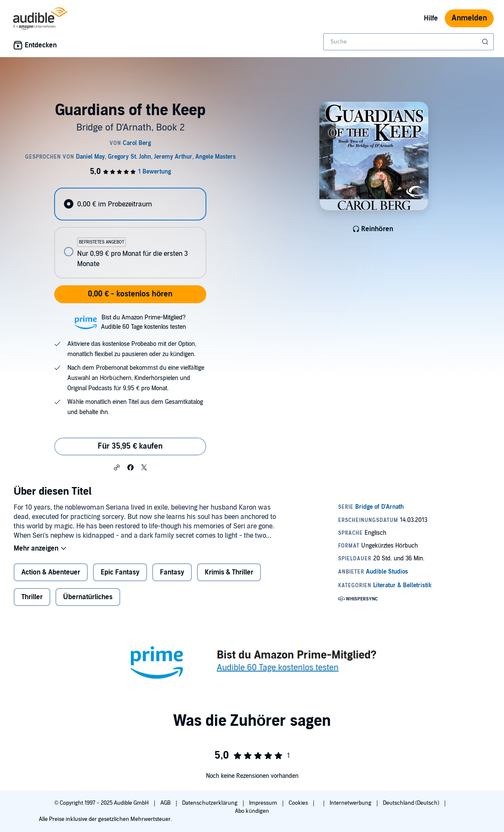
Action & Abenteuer (51, 572)
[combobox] (408, 42)
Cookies (299, 803)
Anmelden (469, 18)
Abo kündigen (252, 811)
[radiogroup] (130, 233)
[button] (117, 467)
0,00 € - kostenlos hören (130, 294)
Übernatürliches (88, 597)
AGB (166, 803)
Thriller (32, 597)
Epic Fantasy (120, 572)
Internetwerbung (351, 803)
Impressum (264, 803)
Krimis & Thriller (229, 572)
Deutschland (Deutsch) (412, 803)
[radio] (130, 204)
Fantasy (172, 572)
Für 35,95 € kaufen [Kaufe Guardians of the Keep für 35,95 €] (130, 446)
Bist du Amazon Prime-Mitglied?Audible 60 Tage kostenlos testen (143, 322)
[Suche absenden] (486, 42)
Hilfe (431, 18)
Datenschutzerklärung (210, 803)
